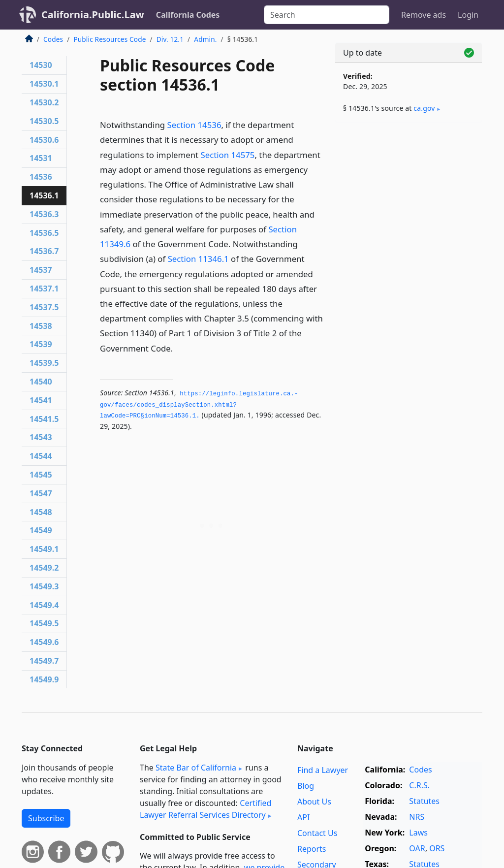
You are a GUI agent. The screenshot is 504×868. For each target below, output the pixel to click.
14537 (41, 270)
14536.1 (44, 195)
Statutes (424, 801)
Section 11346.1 (198, 259)
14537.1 (44, 289)
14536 (41, 177)
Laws (418, 833)
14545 (41, 475)
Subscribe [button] (46, 818)
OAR (417, 848)
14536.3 (44, 214)
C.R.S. (419, 785)
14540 (41, 382)
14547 (41, 493)
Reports (312, 849)
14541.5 (44, 419)
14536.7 (44, 251)
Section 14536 (194, 125)
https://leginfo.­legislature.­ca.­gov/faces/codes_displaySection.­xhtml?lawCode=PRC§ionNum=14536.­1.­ (199, 405)
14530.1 (44, 84)
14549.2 (44, 568)
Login (468, 15)
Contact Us (317, 833)
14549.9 (44, 679)
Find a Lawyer (323, 770)
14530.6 (44, 140)
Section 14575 (227, 155)
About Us (314, 802)
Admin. (205, 39)
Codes (53, 39)
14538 (41, 326)
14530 (41, 65)
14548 (41, 512)
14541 (41, 400)
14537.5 (44, 307)
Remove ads (424, 15)
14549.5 (44, 623)
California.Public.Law (93, 15)
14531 (41, 158)
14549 (41, 530)
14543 (41, 437)
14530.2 (44, 102)
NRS (417, 817)
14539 (41, 344)
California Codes (188, 15)
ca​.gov (424, 108)
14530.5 (44, 121)
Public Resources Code (110, 39)
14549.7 (44, 661)
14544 (41, 456)
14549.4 (44, 605)
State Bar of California (196, 768)
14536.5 (44, 233)
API (303, 817)
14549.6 (44, 642)
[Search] (327, 15)
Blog (306, 786)
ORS (437, 848)
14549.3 (44, 586)
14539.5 (44, 363)
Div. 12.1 (170, 39)
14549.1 (44, 549)
